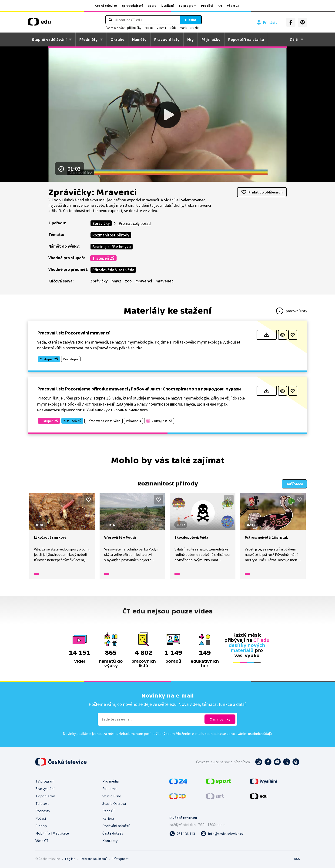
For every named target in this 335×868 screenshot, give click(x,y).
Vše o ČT (233, 6)
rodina (149, 28)
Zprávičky (101, 223)
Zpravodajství (132, 6)
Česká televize (106, 6)
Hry (191, 39)
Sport (152, 6)
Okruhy (117, 39)
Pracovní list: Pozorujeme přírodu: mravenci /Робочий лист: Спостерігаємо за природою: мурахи (139, 389)
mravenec (165, 281)
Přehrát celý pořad (134, 223)
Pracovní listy (167, 39)
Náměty (139, 39)
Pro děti (207, 6)
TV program (187, 6)
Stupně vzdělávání (49, 39)
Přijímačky (211, 39)
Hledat (191, 20)
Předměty (89, 39)
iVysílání (167, 6)
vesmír (162, 28)
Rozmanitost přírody (111, 235)
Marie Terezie (189, 28)
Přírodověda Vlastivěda (113, 270)
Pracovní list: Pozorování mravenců (74, 333)
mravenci (144, 281)
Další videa (294, 483)
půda (173, 28)
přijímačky (134, 28)
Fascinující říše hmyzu (112, 247)
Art (220, 6)
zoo (128, 281)
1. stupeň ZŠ (103, 258)
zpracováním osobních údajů (249, 733)
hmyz (116, 281)
